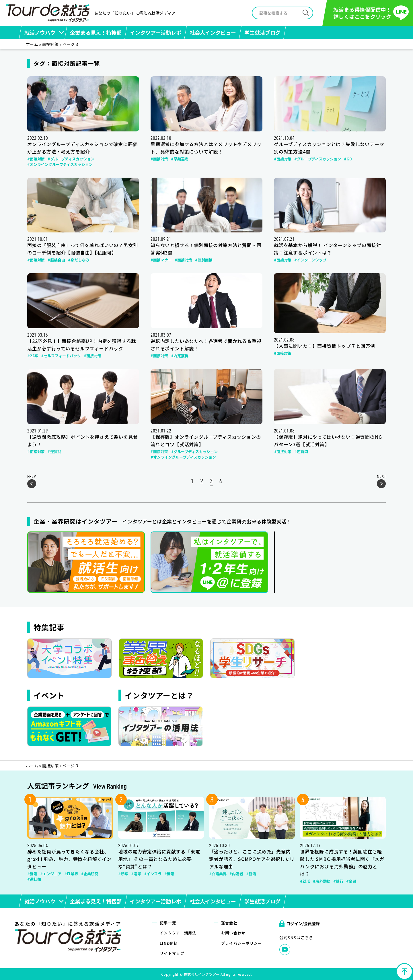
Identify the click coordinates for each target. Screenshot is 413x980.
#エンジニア (51, 874)
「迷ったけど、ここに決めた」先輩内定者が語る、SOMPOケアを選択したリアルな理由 (252, 859)
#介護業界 (218, 874)
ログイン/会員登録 (303, 923)
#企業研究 (90, 874)
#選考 (136, 874)
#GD (348, 159)
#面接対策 (36, 159)
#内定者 (236, 874)
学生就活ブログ (262, 32)
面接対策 (50, 44)
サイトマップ (172, 953)
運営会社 (229, 923)
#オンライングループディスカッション (60, 164)
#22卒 (33, 356)
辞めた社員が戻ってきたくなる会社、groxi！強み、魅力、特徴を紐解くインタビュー (69, 859)
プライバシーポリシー (242, 943)
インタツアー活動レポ (156, 32)
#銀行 (338, 881)
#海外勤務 (322, 881)
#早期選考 (180, 159)
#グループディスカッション (71, 159)
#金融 (351, 881)
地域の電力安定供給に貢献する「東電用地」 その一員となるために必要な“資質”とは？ (159, 859)
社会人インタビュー (213, 32)
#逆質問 (54, 452)
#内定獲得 (180, 356)
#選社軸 (34, 879)
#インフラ (153, 874)
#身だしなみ (79, 260)
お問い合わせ (233, 933)
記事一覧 (168, 923)
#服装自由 (56, 260)
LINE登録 (169, 943)
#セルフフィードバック (61, 356)
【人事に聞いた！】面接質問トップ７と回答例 (325, 346)
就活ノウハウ (40, 32)
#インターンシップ (310, 260)
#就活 (32, 874)
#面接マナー (161, 260)
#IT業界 (71, 874)
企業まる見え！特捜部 (96, 32)
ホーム (32, 44)
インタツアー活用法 (178, 933)
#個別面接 (204, 260)
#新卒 (123, 874)
